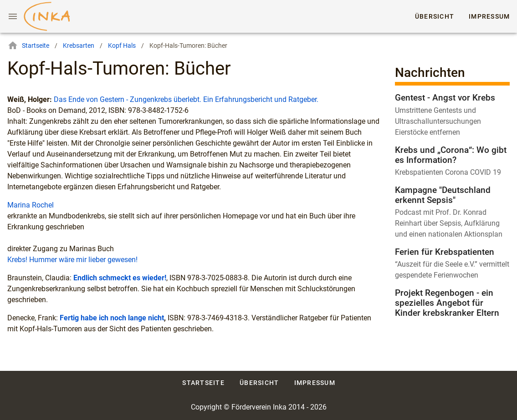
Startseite (28, 46)
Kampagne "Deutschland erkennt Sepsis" (443, 195)
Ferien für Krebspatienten (445, 252)
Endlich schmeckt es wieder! (120, 278)
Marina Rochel (31, 205)
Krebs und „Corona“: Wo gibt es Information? (451, 155)
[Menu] (13, 16)
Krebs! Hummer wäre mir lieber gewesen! (72, 260)
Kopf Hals (122, 46)
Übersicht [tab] (435, 16)
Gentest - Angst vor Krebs (445, 98)
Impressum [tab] (489, 16)
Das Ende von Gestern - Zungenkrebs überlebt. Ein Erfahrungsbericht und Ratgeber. (186, 99)
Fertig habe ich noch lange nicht (112, 318)
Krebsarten (79, 46)
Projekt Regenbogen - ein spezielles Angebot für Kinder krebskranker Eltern (447, 303)
